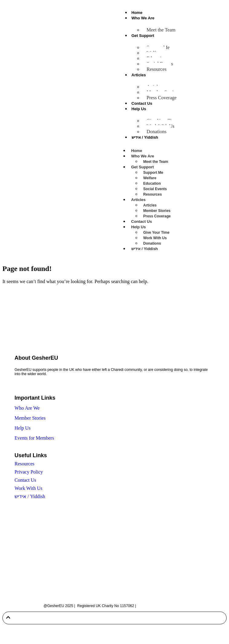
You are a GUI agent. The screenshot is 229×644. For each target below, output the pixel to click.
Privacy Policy (29, 472)
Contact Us (142, 103)
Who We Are (143, 18)
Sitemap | (145, 606)
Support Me (153, 173)
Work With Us (155, 238)
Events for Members (34, 438)
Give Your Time (157, 233)
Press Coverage (162, 98)
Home (137, 13)
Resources (157, 69)
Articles (139, 75)
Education (152, 183)
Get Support (143, 36)
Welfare (150, 178)
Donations (157, 132)
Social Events (155, 189)
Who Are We (27, 408)
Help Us (139, 109)
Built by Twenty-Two (170, 606)
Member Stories (157, 211)
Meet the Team (161, 30)
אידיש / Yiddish (145, 137)
